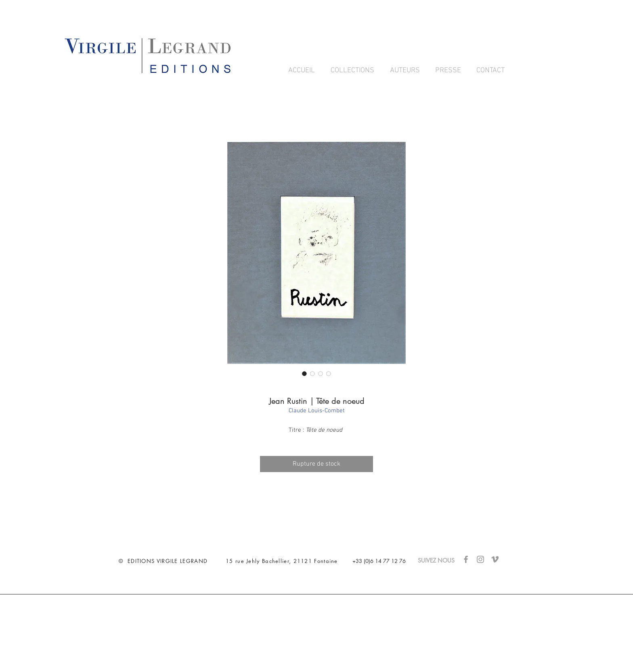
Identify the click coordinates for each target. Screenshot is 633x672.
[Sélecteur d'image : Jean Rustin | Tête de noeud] (304, 374)
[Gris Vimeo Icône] (495, 559)
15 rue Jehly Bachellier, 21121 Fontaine (282, 561)
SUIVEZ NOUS (440, 560)
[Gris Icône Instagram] (480, 559)
